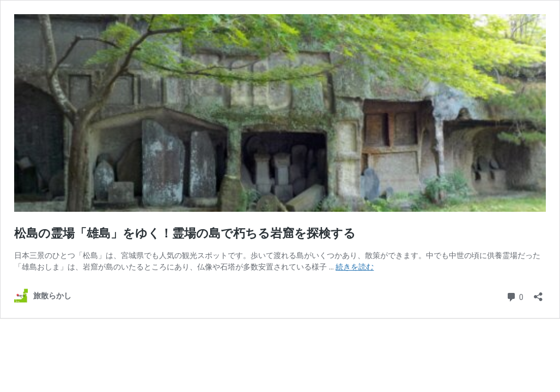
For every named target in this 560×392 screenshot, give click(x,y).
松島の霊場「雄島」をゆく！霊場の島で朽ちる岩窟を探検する (185, 233)
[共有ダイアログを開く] (538, 293)
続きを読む (355, 267)
